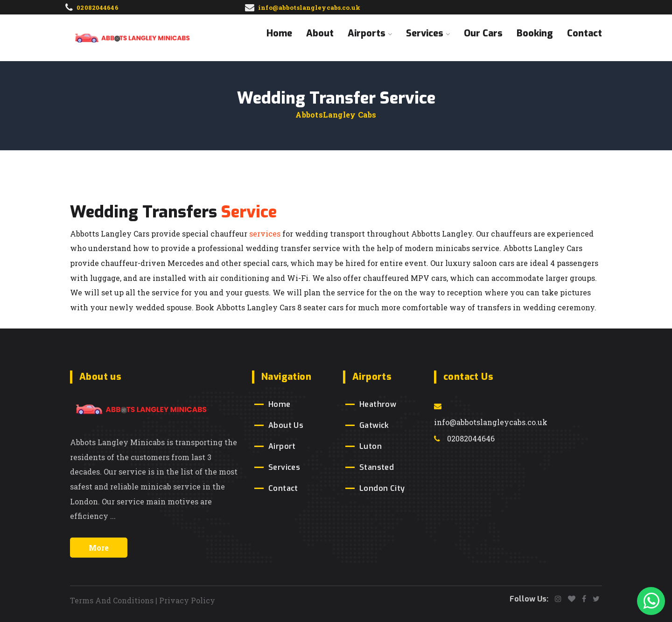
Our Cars (483, 33)
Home (279, 33)
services (265, 234)
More (99, 548)
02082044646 (464, 438)
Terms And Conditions (112, 600)
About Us (286, 425)
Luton (371, 446)
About (320, 33)
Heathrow (378, 404)
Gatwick (374, 425)
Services (428, 33)
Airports (370, 33)
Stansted (377, 467)
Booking (535, 33)
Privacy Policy (187, 600)
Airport (282, 446)
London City (382, 488)
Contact (584, 33)
